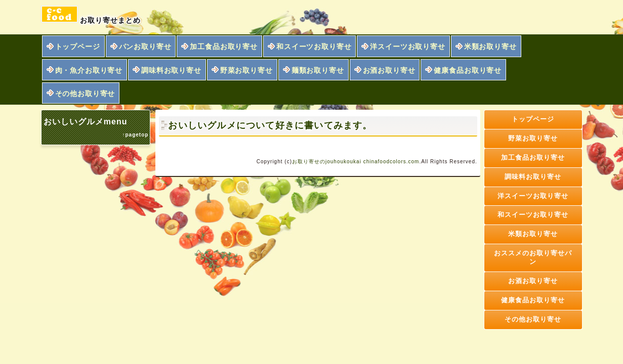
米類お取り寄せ (490, 47)
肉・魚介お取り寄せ (89, 70)
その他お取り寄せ (85, 94)
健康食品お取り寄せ (468, 70)
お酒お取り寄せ (389, 70)
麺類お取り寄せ (318, 70)
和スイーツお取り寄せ (314, 47)
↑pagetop (135, 135)
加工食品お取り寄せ (224, 47)
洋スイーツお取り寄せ (407, 47)
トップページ (78, 47)
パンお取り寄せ (145, 47)
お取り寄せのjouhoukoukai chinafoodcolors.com (356, 162)
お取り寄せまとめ (91, 15)
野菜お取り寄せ (246, 70)
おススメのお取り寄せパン (533, 257)
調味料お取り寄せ (171, 70)
